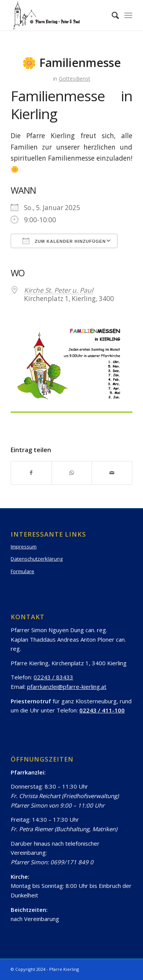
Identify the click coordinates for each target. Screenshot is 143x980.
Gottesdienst (75, 79)
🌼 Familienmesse (71, 63)
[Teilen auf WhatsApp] (72, 473)
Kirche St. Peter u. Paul (59, 290)
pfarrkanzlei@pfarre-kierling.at (67, 687)
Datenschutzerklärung (37, 559)
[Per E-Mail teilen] (112, 473)
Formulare (22, 571)
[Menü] (128, 15)
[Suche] (112, 15)
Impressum (24, 547)
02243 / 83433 (53, 677)
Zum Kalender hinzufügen (64, 241)
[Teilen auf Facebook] (31, 473)
